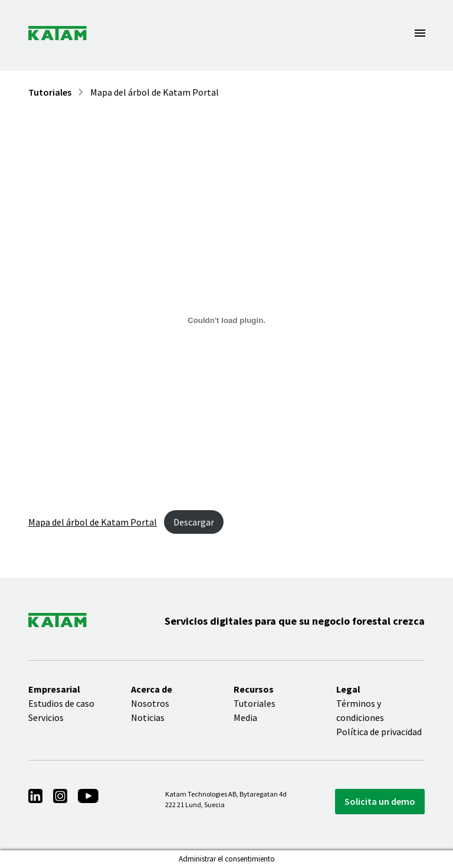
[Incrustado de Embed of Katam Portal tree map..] (226, 320)
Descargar (194, 522)
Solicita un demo (380, 801)
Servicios (46, 717)
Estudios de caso (61, 703)
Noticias (148, 717)
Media (245, 717)
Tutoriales (50, 92)
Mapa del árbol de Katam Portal (155, 92)
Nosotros (150, 703)
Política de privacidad (379, 732)
